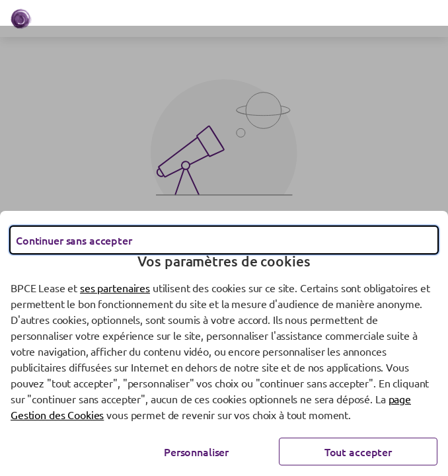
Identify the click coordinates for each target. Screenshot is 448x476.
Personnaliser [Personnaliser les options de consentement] (196, 452)
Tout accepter (358, 452)
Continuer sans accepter (74, 240)
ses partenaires (115, 288)
